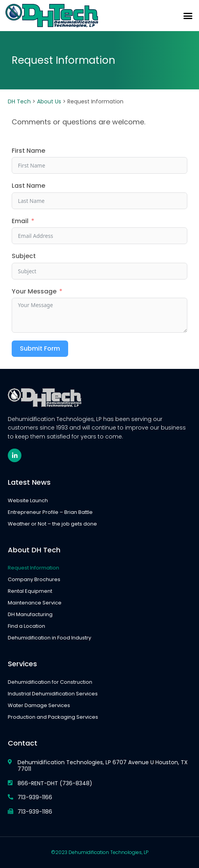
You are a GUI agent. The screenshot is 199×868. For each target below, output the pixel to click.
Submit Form (40, 348)
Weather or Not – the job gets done (52, 524)
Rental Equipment (30, 591)
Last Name (28, 186)
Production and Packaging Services (53, 717)
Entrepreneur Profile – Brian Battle (50, 512)
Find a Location (26, 626)
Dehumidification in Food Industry (49, 638)
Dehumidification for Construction (50, 682)
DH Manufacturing (30, 614)
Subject (24, 256)
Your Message (34, 292)
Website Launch (28, 500)
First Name (28, 151)
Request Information (33, 568)
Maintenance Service (35, 603)
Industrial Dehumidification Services (53, 694)
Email (20, 221)
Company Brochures (34, 579)
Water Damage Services (39, 705)
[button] (188, 16)
